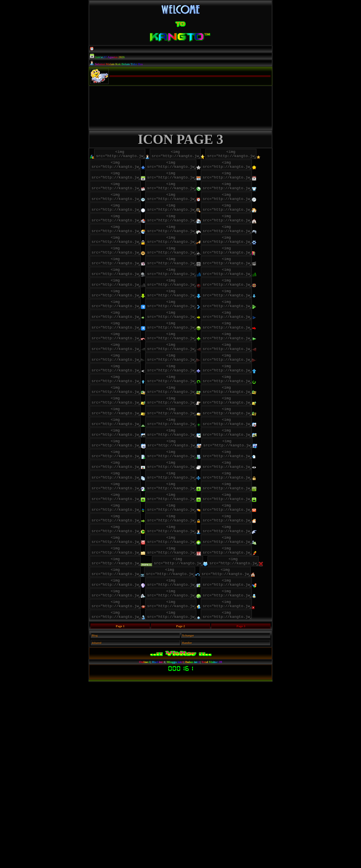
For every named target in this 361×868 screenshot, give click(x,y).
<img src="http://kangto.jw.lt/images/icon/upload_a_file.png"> (118, 589)
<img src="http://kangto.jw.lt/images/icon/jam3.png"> (179, 217)
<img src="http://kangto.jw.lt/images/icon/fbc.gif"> (184, 701)
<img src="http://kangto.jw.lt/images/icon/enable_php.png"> (240, 614)
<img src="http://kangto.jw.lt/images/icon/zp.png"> (123, 329)
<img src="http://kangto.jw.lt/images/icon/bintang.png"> (118, 167)
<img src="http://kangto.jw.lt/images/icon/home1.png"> (240, 242)
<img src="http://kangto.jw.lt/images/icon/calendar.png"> (118, 192)
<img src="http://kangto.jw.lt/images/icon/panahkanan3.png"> (123, 378)
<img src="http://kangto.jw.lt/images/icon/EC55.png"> (118, 515)
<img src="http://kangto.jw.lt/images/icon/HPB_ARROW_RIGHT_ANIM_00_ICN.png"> (179, 440)
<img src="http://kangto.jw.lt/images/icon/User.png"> (118, 688)
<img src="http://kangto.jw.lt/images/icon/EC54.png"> (184, 502)
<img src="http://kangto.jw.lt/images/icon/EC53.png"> (123, 502)
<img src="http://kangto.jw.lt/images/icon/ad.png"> (123, 552)
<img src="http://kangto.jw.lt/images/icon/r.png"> (179, 763)
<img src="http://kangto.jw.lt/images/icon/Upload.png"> (179, 788)
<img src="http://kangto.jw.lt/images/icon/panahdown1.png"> (184, 353)
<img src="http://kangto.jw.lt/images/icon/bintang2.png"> (240, 167)
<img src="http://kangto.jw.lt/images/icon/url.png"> (123, 676)
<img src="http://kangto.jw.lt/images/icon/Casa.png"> (123, 750)
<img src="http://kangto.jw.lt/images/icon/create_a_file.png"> (123, 577)
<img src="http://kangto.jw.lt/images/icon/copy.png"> (184, 602)
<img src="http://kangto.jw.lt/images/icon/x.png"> (191, 726)
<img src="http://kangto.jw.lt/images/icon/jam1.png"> (184, 204)
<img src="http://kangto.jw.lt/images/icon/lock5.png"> (118, 291)
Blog (95, 821)
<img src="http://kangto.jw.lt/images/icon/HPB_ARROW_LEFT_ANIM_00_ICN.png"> (123, 428)
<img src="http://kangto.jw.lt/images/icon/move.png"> (118, 614)
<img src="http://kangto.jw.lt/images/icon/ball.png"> (184, 800)
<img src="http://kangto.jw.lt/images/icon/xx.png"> (240, 788)
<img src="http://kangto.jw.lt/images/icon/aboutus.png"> (240, 639)
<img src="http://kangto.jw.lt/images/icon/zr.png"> (118, 341)
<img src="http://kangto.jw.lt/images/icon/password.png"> (179, 614)
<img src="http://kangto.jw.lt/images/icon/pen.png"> (240, 713)
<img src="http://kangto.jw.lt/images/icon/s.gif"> (118, 539)
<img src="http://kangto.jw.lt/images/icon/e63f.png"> (118, 415)
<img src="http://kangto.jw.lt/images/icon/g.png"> (118, 713)
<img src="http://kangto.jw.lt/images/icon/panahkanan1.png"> (240, 366)
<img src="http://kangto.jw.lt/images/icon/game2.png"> (179, 266)
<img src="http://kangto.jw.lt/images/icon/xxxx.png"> (178, 738)
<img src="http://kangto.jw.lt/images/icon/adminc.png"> (184, 155)
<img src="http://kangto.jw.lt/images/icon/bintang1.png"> (179, 167)
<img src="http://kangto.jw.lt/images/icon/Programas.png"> (184, 676)
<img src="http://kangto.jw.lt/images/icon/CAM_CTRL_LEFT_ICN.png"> (184, 453)
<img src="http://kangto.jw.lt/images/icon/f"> (123, 701)
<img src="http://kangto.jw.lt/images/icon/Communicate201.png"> (184, 750)
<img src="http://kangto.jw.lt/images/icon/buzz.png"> (179, 639)
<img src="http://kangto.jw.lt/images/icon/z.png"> (123, 800)
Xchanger (188, 821)
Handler (187, 829)
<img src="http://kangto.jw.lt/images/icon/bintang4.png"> (184, 180)
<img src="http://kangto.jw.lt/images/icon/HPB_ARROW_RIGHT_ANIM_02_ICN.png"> (123, 453)
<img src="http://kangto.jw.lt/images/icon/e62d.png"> (179, 415)
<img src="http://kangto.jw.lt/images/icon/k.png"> (240, 341)
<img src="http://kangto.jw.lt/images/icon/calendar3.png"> (240, 192)
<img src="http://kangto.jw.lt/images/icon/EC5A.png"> (240, 515)
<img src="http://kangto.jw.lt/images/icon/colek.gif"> (179, 688)
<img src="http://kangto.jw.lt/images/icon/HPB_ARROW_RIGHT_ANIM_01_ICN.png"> (240, 440)
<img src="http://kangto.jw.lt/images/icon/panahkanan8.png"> (123, 403)
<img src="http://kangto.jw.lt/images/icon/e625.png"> (118, 465)
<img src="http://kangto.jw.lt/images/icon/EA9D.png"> (118, 490)
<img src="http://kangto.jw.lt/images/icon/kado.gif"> (179, 713)
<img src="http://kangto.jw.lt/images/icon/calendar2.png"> (179, 192)
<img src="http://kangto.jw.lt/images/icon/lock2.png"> (184, 279)
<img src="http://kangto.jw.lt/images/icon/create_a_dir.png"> (184, 577)
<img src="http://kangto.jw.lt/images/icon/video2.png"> (118, 316)
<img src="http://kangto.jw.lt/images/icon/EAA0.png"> (179, 490)
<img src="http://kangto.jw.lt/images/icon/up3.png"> (179, 465)
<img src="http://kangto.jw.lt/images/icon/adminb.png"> (123, 155)
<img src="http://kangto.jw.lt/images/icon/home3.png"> (184, 254)
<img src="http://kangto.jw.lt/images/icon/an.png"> (241, 564)
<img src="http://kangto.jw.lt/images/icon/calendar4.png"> (123, 204)
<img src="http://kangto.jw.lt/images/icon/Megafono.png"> (240, 763)
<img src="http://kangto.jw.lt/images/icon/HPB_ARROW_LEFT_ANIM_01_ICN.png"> (184, 428)
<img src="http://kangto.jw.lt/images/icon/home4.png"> (118, 266)
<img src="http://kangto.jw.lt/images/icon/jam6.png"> (184, 229)
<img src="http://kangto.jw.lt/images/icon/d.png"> (118, 763)
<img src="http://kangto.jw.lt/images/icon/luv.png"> (118, 242)
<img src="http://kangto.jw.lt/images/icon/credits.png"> (118, 639)
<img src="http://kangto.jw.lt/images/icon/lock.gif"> (123, 279)
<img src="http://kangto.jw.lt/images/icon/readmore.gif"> (129, 726)
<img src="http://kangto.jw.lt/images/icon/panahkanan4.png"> (118, 391)
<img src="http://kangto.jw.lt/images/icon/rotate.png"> (123, 477)
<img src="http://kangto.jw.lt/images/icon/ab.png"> (179, 539)
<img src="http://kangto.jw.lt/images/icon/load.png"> (123, 651)
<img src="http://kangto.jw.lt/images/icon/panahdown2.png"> (118, 366)
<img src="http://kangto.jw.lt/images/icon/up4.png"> (240, 465)
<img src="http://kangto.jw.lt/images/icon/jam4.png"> (240, 217)
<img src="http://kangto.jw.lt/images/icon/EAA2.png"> (240, 490)
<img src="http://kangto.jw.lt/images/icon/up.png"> (184, 527)
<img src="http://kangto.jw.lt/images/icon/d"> (240, 688)
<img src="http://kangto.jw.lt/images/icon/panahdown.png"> (123, 353)
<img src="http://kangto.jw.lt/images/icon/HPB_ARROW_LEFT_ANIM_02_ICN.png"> (118, 440)
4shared (96, 829)
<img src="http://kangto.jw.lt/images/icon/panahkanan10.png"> (184, 378)
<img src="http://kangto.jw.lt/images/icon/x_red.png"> (118, 738)
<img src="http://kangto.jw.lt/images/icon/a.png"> (123, 775)
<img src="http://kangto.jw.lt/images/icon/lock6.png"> (179, 291)
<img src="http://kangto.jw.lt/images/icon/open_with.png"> (240, 589)
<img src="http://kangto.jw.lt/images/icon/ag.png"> (180, 564)
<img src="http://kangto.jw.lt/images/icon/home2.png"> (123, 254)
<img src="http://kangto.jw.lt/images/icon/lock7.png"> (240, 291)
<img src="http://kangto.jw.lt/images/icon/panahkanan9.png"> (184, 403)
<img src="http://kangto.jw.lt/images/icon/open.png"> (179, 589)
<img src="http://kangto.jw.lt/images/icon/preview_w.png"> (123, 602)
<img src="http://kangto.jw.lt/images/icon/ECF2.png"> (123, 527)
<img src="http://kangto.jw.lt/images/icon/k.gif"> (179, 341)
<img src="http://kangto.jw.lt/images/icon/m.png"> (184, 651)
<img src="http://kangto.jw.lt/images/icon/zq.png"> (184, 329)
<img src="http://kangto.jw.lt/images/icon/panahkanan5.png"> (179, 391)
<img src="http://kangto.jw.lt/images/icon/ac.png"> (240, 539)
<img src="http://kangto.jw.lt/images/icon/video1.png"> (184, 304)
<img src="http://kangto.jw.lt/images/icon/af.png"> (118, 564)
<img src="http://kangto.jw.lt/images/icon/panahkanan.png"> (179, 366)
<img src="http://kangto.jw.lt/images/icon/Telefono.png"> (118, 788)
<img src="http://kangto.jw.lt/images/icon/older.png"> (179, 664)
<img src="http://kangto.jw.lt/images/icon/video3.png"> (179, 316)
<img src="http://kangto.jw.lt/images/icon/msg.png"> (118, 664)
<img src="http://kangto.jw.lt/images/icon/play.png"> (240, 415)
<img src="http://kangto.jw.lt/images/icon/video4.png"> (240, 316)
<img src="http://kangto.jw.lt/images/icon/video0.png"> (123, 304)
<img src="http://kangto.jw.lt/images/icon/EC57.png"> (179, 515)
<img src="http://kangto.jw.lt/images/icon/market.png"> (184, 626)
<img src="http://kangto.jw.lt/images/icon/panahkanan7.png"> (240, 391)
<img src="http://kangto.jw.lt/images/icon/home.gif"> (179, 242)
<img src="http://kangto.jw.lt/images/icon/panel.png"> (123, 626)
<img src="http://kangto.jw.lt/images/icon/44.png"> (239, 738)
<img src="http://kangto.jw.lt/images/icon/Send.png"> (184, 775)
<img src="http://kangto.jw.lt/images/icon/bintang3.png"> (123, 180)
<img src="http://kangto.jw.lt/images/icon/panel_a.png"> (240, 664)
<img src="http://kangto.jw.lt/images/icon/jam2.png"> (118, 217)
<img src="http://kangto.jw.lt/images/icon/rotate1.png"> (184, 477)
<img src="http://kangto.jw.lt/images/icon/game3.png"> (240, 266)
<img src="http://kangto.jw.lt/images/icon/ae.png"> (184, 552)
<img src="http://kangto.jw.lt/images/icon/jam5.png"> (123, 229)
